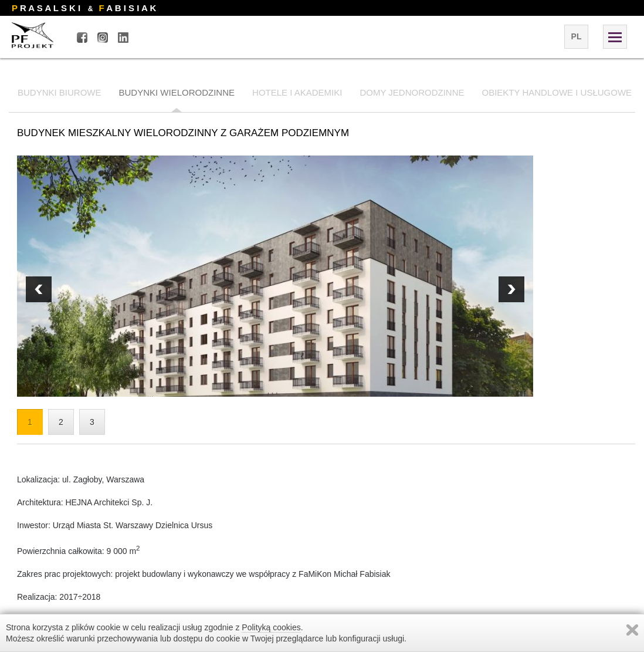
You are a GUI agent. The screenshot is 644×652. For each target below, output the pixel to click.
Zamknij (632, 630)
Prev (511, 289)
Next (39, 289)
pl (577, 36)
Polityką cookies (271, 627)
